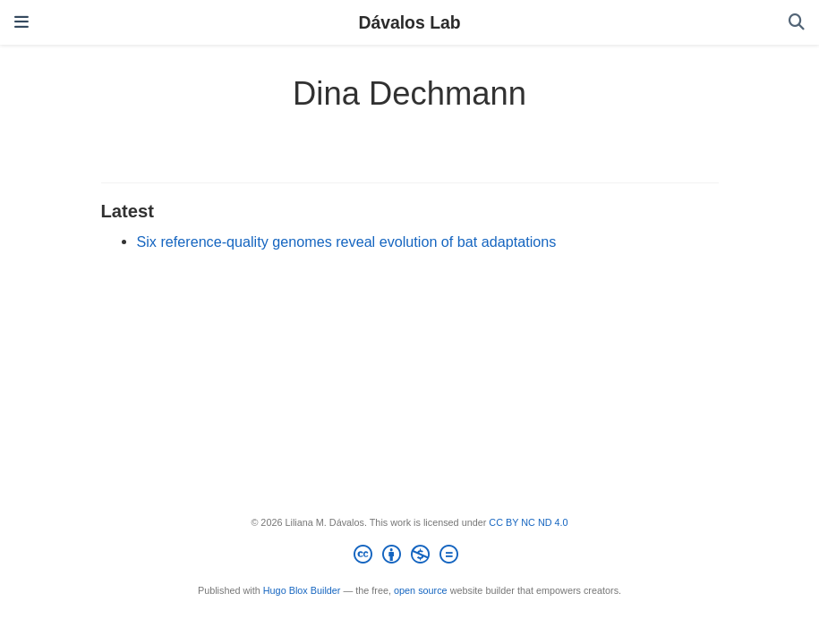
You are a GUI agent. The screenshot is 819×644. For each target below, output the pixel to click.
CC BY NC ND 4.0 (528, 522)
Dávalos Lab (409, 22)
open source (421, 590)
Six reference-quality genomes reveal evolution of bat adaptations (347, 241)
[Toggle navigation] (21, 22)
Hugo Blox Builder (302, 590)
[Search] (797, 23)
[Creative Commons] (409, 557)
